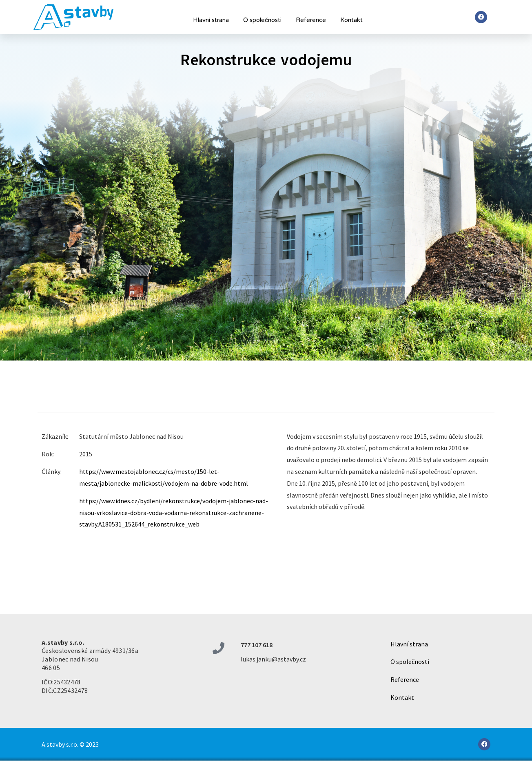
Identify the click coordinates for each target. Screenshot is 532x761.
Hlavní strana (211, 20)
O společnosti (262, 20)
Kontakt (351, 20)
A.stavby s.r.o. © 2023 (70, 744)
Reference (311, 20)
